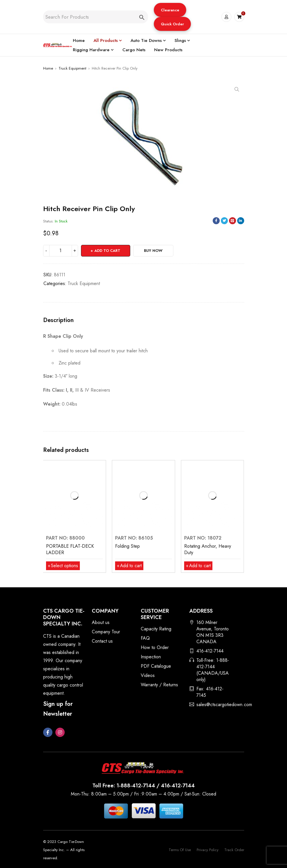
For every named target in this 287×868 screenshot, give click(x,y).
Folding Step (127, 546)
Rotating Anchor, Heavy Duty (208, 549)
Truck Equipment (72, 68)
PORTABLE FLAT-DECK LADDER (70, 549)
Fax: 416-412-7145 (210, 692)
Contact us (102, 641)
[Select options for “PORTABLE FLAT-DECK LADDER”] (63, 566)
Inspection (151, 657)
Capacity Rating (156, 629)
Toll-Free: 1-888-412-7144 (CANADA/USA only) (213, 670)
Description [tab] (58, 320)
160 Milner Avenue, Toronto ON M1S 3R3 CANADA (213, 632)
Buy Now (154, 251)
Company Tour (106, 632)
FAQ (145, 638)
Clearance (170, 10)
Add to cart (108, 251)
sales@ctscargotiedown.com (224, 705)
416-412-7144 (210, 651)
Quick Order (172, 24)
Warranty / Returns (159, 685)
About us (101, 622)
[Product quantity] (61, 251)
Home (48, 68)
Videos (148, 675)
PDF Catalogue (156, 666)
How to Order (155, 647)
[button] (170, 10)
